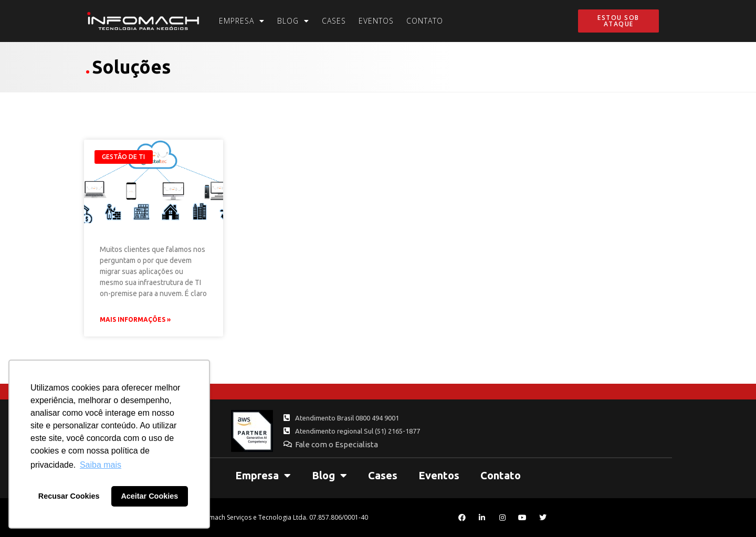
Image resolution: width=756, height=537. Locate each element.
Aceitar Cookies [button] (149, 496)
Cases (334, 21)
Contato (425, 21)
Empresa (242, 21)
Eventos (376, 21)
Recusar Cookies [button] (69, 496)
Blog (293, 21)
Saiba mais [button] (101, 465)
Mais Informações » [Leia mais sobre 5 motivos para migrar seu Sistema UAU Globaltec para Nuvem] (135, 319)
